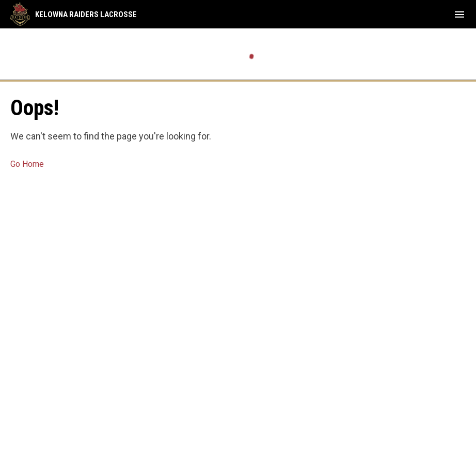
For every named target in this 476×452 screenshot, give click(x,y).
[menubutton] (459, 14)
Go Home (27, 164)
